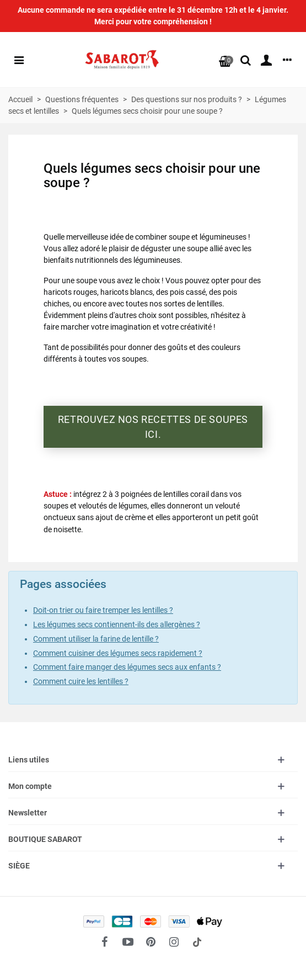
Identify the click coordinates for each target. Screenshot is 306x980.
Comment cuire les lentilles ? (81, 681)
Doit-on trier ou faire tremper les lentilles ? (103, 610)
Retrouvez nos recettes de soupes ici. (153, 427)
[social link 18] (197, 942)
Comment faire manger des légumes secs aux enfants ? (127, 667)
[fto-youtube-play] (128, 942)
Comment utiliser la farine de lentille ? (96, 639)
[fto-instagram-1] (174, 942)
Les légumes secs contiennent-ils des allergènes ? (117, 624)
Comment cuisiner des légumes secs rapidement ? (118, 653)
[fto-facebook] (105, 942)
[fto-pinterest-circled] (151, 942)
